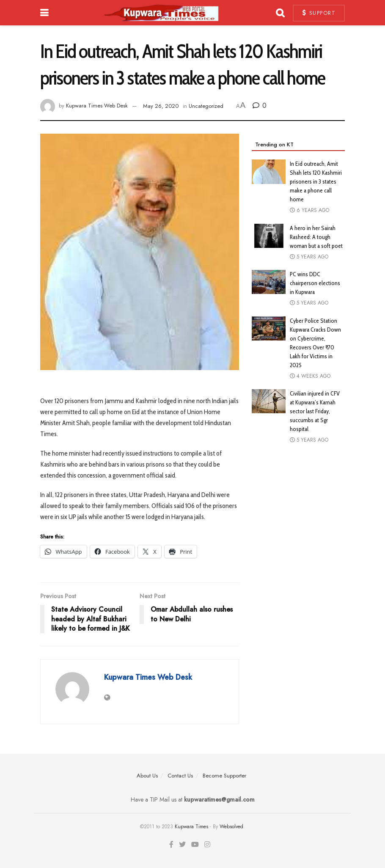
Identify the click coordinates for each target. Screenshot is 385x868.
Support (319, 13)
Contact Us (180, 776)
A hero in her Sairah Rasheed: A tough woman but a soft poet (316, 237)
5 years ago (309, 257)
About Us (147, 776)
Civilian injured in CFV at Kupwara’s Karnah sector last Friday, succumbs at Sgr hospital (315, 411)
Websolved (231, 827)
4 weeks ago (310, 376)
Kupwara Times (191, 827)
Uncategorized (206, 106)
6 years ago (309, 210)
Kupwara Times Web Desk (97, 106)
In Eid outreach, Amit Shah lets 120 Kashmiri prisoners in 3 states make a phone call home (316, 181)
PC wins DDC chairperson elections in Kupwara (315, 283)
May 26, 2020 (161, 106)
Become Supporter (224, 776)
